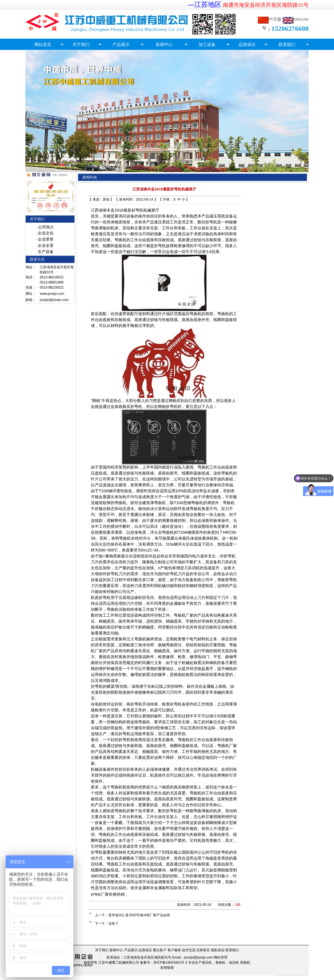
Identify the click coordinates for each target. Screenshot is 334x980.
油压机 (234, 963)
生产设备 (46, 252)
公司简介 (46, 227)
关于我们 (102, 950)
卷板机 (220, 963)
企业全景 (46, 245)
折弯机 (96, 895)
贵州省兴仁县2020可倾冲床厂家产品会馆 (139, 915)
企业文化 (46, 233)
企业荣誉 (46, 239)
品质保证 (145, 950)
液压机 (207, 963)
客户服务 (174, 950)
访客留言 (203, 950)
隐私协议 (218, 950)
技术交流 (189, 950)
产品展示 (131, 950)
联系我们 (232, 950)
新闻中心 (116, 950)
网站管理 (221, 957)
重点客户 (160, 950)
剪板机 (245, 963)
